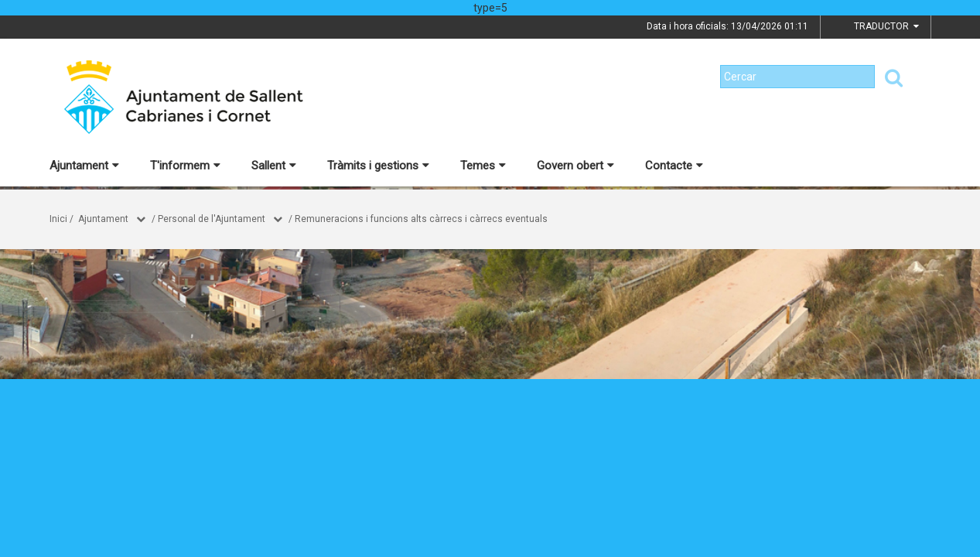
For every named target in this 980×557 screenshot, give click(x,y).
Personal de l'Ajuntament (212, 219)
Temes (483, 166)
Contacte (674, 166)
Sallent (274, 166)
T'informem (185, 166)
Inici (58, 219)
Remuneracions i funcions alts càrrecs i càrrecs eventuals (421, 219)
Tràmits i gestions (378, 166)
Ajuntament (84, 166)
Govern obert (575, 166)
